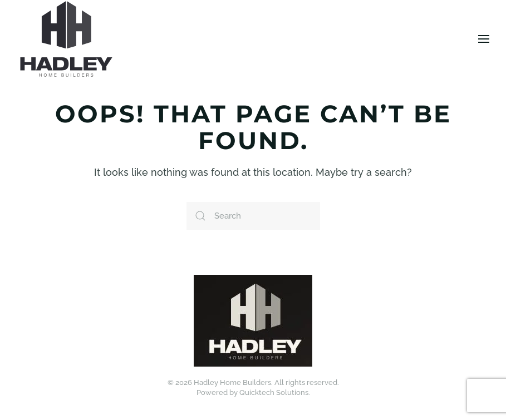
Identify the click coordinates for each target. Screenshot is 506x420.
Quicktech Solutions (274, 392)
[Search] (253, 216)
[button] (484, 39)
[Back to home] (66, 39)
